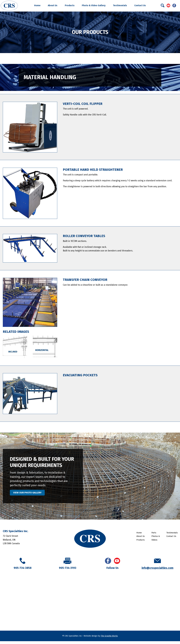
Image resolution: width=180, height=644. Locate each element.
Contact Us (140, 5)
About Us (53, 5)
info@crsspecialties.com (157, 571)
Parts (154, 536)
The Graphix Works (109, 639)
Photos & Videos (156, 541)
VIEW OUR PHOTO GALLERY (33, 494)
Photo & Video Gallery (94, 5)
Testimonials (120, 5)
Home (37, 5)
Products (70, 5)
